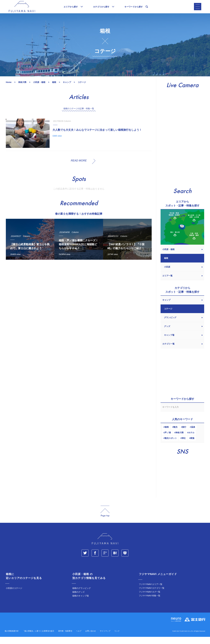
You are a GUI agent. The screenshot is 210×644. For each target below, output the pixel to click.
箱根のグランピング (82, 595)
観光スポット (171, 445)
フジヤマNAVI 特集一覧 (150, 603)
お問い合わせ (91, 638)
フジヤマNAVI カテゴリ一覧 (152, 595)
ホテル (191, 440)
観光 (175, 434)
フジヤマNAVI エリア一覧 (151, 591)
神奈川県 (180, 440)
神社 (184, 445)
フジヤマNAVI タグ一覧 (150, 599)
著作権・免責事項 (65, 638)
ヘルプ (79, 638)
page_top (105, 518)
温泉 (193, 434)
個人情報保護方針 (12, 638)
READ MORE (79, 168)
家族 (192, 445)
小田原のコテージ (14, 595)
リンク (117, 638)
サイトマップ (105, 638)
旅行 (184, 434)
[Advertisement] (79, 296)
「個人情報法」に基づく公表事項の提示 (38, 638)
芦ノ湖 (168, 440)
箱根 (167, 434)
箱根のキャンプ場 (80, 603)
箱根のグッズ (78, 599)
